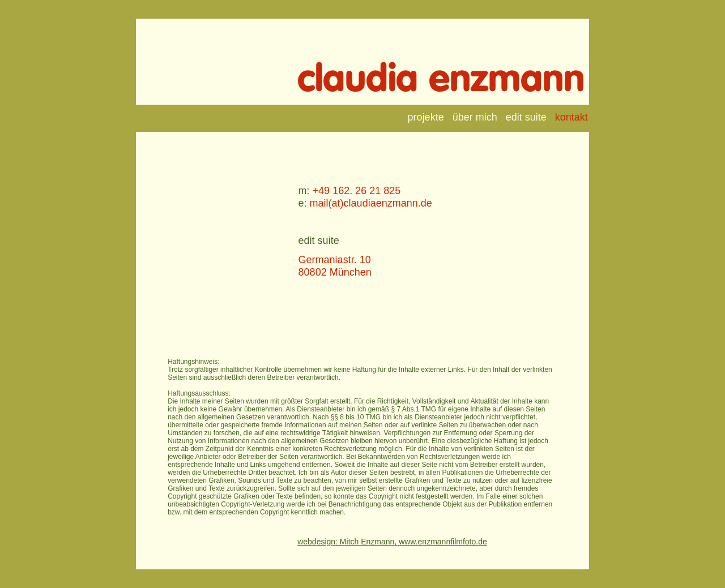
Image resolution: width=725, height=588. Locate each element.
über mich (475, 117)
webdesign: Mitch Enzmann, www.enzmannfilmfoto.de (392, 542)
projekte (426, 117)
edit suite (526, 117)
